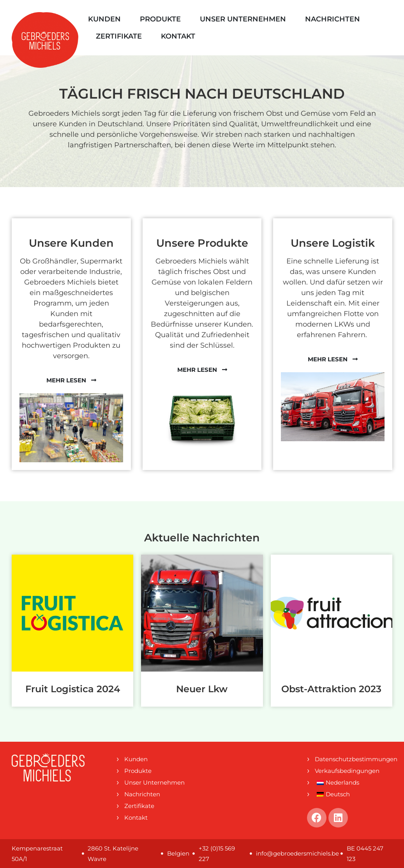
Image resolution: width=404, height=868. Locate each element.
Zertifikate (119, 36)
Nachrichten (333, 19)
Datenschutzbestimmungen (354, 759)
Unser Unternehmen (243, 19)
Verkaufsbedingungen (347, 771)
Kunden (104, 19)
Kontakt (178, 36)
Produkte (160, 19)
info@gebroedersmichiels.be (297, 853)
